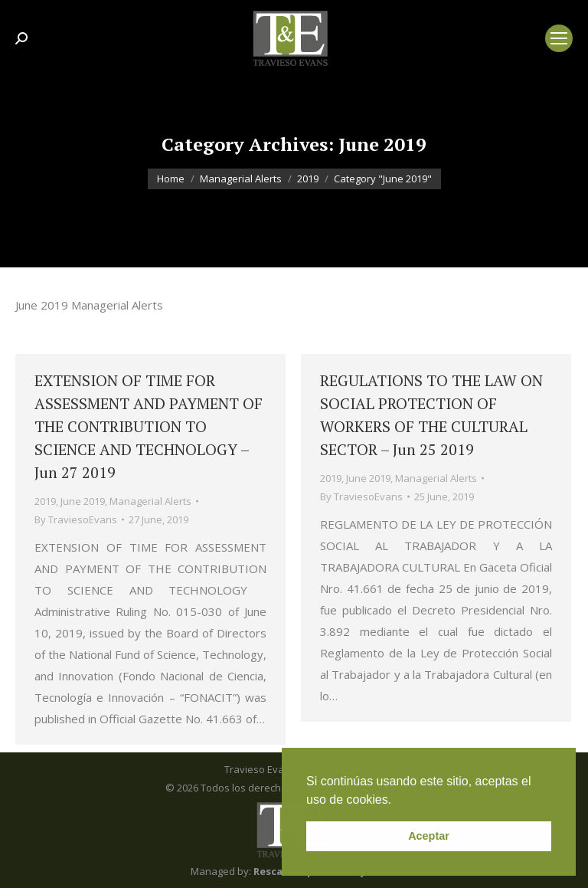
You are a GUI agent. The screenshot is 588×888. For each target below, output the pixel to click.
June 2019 (83, 501)
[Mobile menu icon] (559, 38)
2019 (45, 501)
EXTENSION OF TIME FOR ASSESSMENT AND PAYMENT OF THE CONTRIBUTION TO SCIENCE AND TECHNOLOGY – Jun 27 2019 (149, 426)
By (76, 519)
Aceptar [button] (429, 836)
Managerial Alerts (150, 501)
